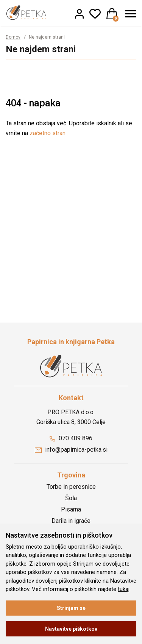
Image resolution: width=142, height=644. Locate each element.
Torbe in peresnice (71, 487)
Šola (71, 498)
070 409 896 (71, 438)
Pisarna (71, 509)
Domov (13, 37)
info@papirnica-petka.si (71, 450)
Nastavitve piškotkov (71, 629)
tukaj (124, 589)
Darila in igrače (71, 521)
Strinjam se (71, 608)
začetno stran (48, 133)
